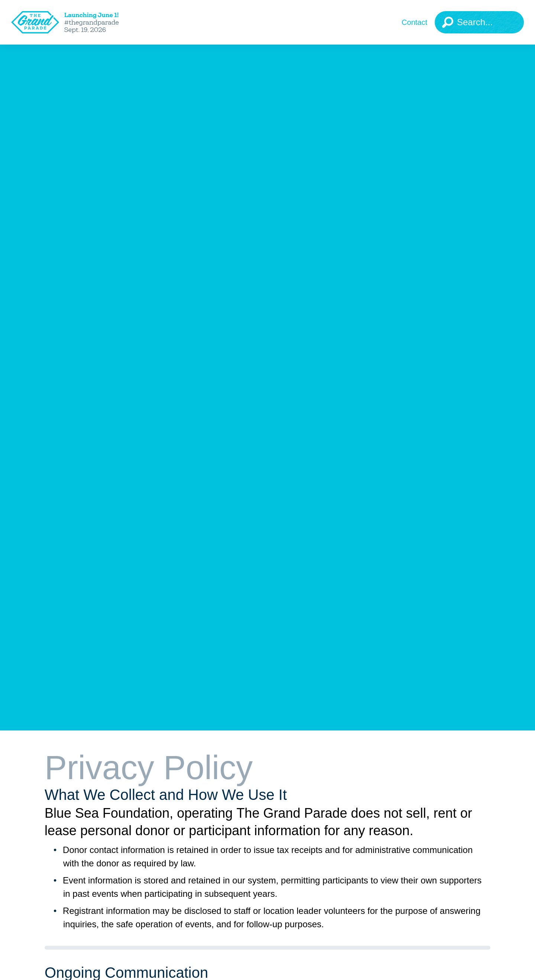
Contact (414, 22)
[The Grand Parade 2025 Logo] (76, 22)
